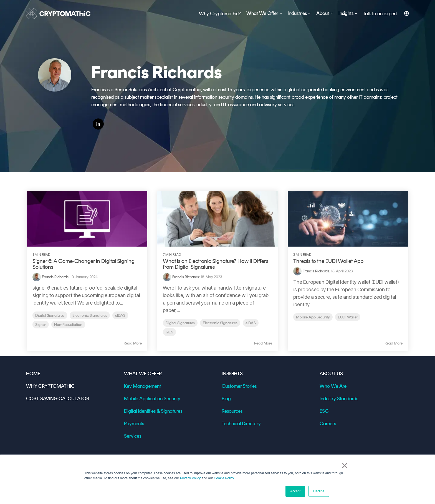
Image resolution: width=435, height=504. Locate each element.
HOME (33, 374)
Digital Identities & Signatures (153, 411)
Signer (41, 325)
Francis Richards (55, 277)
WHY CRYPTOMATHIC (50, 386)
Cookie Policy (224, 478)
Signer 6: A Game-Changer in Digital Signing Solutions (84, 264)
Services (133, 436)
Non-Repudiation (68, 325)
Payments (134, 424)
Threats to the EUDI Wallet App (328, 261)
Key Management (142, 386)
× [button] (345, 465)
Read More (133, 343)
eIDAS (120, 315)
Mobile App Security (313, 317)
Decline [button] (319, 491)
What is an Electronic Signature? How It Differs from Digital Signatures (216, 264)
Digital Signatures (50, 315)
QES (169, 332)
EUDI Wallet (348, 317)
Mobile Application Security (152, 399)
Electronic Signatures (90, 315)
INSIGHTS (232, 374)
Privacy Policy (190, 478)
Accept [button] (295, 491)
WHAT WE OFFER (143, 374)
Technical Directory (241, 424)
